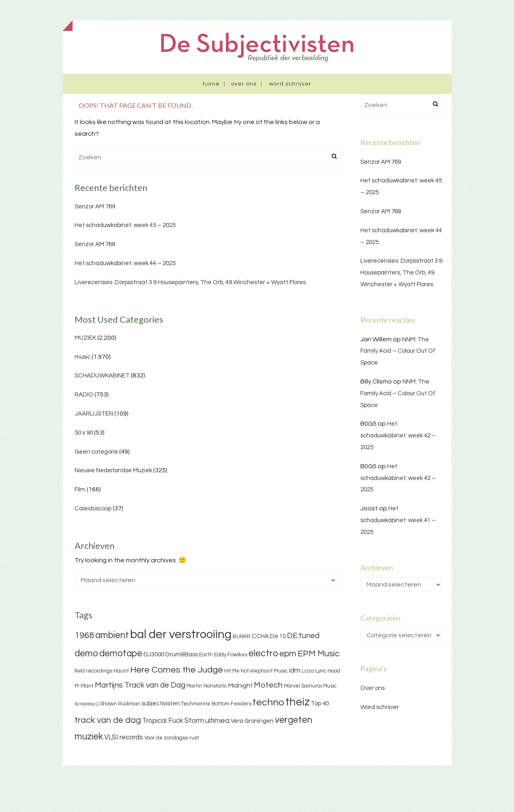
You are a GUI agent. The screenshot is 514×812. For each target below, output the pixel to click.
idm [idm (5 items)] (295, 671)
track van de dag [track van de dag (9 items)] (108, 720)
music (82, 357)
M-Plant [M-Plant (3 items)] (84, 686)
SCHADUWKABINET (102, 376)
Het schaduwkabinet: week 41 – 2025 (398, 520)
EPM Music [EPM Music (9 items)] (319, 654)
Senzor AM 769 (95, 207)
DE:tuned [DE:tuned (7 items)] (303, 636)
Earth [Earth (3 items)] (206, 655)
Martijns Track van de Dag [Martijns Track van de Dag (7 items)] (140, 685)
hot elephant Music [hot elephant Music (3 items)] (264, 671)
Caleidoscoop (93, 509)
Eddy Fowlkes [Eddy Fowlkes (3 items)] (231, 655)
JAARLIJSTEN (94, 414)
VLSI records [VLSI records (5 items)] (124, 737)
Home (211, 84)
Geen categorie (96, 452)
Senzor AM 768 (95, 244)
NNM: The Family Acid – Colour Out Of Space (398, 351)
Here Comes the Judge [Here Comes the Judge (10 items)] (177, 670)
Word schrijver (290, 84)
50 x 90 (84, 433)
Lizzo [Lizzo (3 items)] (308, 671)
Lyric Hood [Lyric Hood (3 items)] (328, 671)
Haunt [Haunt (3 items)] (121, 671)
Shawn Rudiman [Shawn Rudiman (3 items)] (120, 704)
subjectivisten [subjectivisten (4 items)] (161, 704)
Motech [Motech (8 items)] (268, 685)
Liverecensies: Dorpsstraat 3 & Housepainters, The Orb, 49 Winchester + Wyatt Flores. (191, 282)
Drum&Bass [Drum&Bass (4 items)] (182, 655)
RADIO (84, 395)
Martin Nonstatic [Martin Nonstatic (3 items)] (207, 686)
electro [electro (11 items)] (263, 653)
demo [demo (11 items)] (86, 653)
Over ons (244, 84)
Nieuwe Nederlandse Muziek (113, 470)
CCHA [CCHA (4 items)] (260, 636)
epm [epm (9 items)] (288, 654)
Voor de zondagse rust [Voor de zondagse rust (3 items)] (172, 738)
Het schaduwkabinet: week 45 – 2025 (125, 225)
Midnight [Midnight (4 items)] (240, 686)
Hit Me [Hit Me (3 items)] (232, 671)
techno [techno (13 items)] (268, 702)
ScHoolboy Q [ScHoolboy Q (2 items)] (87, 704)
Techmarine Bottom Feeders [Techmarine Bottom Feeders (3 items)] (216, 704)
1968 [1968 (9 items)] (84, 635)
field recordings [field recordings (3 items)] (93, 671)
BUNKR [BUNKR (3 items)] (242, 636)
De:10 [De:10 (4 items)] (278, 636)
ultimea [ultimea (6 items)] (217, 721)
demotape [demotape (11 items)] (121, 653)
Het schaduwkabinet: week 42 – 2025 (398, 436)
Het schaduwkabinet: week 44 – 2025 (125, 263)
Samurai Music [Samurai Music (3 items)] (319, 686)
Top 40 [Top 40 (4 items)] (320, 704)
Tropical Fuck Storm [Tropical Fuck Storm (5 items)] (173, 721)
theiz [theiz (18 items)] (298, 702)
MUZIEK (85, 338)
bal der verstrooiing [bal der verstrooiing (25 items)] (181, 634)
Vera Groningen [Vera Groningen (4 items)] (252, 721)
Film (80, 490)
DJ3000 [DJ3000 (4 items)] (154, 655)
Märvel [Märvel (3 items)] (292, 686)
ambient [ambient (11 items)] (112, 635)
